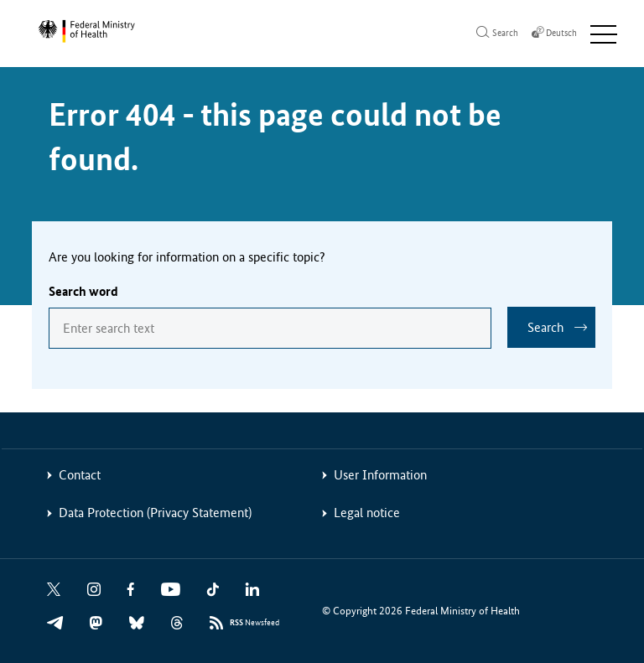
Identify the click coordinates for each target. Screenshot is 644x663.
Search (545, 327)
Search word (83, 291)
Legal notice (367, 513)
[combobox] (270, 328)
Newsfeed (254, 623)
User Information (380, 475)
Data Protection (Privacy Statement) (155, 513)
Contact (80, 475)
